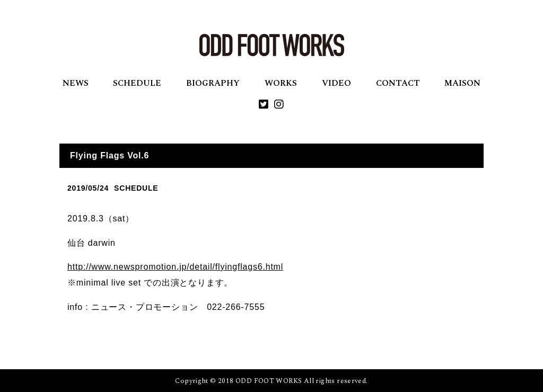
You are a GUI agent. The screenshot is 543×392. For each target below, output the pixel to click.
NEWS (76, 83)
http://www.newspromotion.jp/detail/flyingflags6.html (175, 267)
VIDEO (336, 83)
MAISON (462, 83)
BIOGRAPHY (213, 83)
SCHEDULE (137, 83)
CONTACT (398, 83)
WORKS (281, 83)
